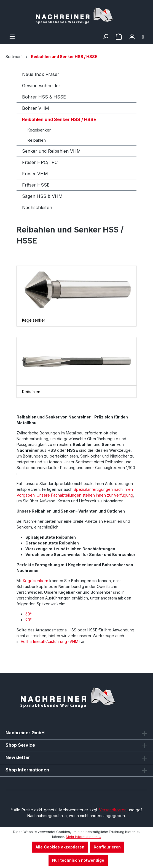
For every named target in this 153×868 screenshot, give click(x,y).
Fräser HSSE (36, 185)
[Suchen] (106, 37)
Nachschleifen (37, 207)
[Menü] (12, 37)
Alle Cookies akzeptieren (60, 847)
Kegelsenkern (36, 581)
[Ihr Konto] (132, 37)
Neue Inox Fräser (41, 74)
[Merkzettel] (119, 37)
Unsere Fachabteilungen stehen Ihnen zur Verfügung (85, 495)
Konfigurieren (107, 847)
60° (29, 614)
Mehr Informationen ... (83, 837)
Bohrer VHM (36, 108)
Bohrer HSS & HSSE (44, 97)
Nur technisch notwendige (78, 860)
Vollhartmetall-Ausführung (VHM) (51, 641)
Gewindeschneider (41, 86)
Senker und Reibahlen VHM (51, 151)
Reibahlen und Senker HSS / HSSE (59, 119)
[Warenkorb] (143, 37)
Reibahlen (37, 140)
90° (29, 620)
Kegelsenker (39, 130)
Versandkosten (113, 810)
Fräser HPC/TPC (40, 162)
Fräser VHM (35, 174)
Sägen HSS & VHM (42, 196)
